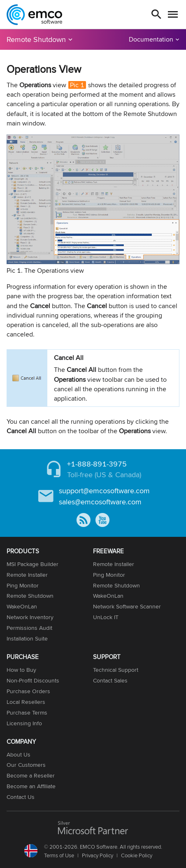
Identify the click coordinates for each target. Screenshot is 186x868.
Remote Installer (27, 575)
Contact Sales (110, 680)
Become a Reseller (31, 775)
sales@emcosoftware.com (100, 502)
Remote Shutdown (36, 39)
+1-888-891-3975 (97, 464)
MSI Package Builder (33, 564)
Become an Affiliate (31, 786)
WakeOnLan (22, 606)
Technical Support (116, 670)
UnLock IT (106, 617)
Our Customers (26, 765)
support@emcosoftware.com (104, 491)
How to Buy (21, 670)
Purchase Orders (28, 691)
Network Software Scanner (127, 606)
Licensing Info (24, 723)
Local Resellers (26, 702)
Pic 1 (77, 85)
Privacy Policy (98, 855)
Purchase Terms (27, 713)
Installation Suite (27, 638)
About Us (19, 754)
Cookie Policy (137, 855)
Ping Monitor (23, 585)
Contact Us (21, 797)
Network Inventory (30, 617)
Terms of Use (59, 855)
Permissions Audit (29, 628)
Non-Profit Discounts (33, 680)
